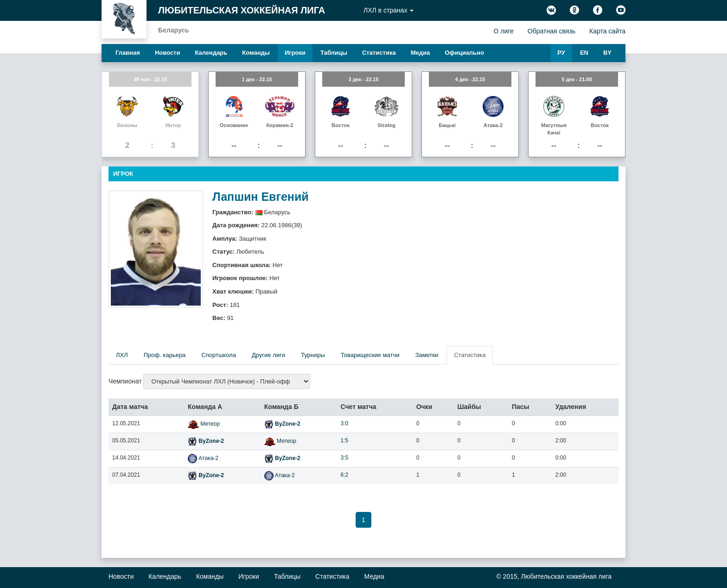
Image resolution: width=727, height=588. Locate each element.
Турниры (313, 355)
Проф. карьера (165, 355)
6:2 (344, 475)
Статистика (379, 53)
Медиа (421, 53)
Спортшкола (219, 355)
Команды (256, 53)
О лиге (503, 31)
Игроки (295, 53)
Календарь (211, 53)
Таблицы (334, 53)
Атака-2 (203, 458)
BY (607, 53)
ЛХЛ (122, 355)
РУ (561, 53)
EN (584, 53)
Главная (128, 53)
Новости (168, 53)
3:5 (344, 458)
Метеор (204, 424)
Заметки (427, 355)
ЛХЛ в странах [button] (389, 10)
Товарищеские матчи (370, 355)
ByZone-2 (282, 424)
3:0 (344, 423)
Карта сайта (607, 31)
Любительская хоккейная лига (242, 10)
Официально (464, 53)
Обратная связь (552, 31)
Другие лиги (268, 355)
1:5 (344, 441)
